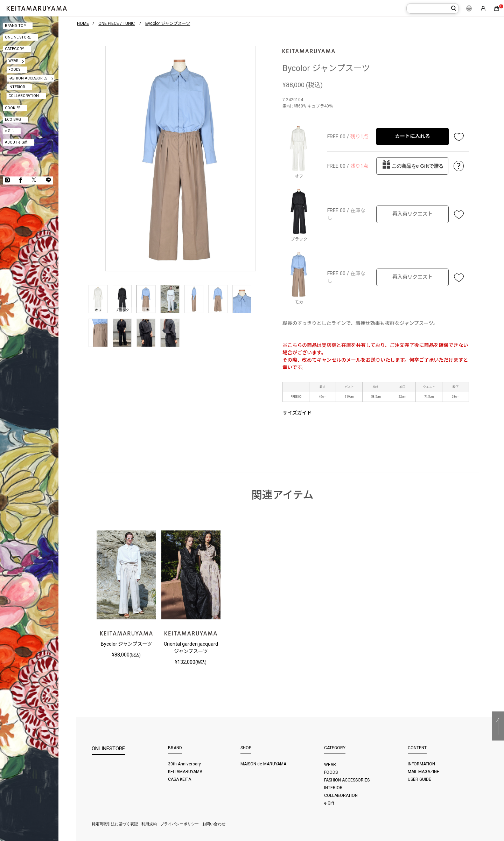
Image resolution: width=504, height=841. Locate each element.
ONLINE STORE (18, 37)
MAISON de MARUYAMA (263, 764)
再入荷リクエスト (412, 214)
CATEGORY (15, 49)
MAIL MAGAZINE (423, 772)
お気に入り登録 (459, 137)
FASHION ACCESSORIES (28, 78)
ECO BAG (13, 120)
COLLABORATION (24, 96)
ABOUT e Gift (16, 142)
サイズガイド (297, 413)
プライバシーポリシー (180, 824)
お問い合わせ (214, 824)
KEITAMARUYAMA (185, 772)
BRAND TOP (15, 26)
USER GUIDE (419, 779)
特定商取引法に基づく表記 (115, 824)
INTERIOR (17, 87)
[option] (181, 159)
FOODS (14, 69)
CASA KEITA (180, 779)
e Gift (9, 131)
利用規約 (149, 824)
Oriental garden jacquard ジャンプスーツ (191, 648)
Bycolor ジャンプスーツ (126, 644)
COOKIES (13, 108)
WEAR (13, 61)
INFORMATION (421, 764)
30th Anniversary (184, 764)
